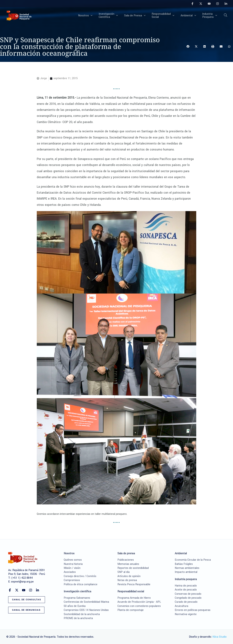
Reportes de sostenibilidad (133, 568)
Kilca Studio (220, 637)
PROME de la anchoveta (78, 618)
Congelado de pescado (188, 598)
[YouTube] (209, 4)
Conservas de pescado (188, 594)
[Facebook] (192, 4)
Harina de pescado (186, 586)
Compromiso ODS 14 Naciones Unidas (86, 610)
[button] (97, 16)
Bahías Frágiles (184, 564)
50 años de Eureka (75, 606)
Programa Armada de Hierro (134, 598)
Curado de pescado (186, 602)
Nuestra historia (73, 564)
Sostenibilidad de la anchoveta (82, 614)
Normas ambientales (187, 568)
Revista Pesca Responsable (134, 584)
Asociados (70, 572)
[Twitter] (201, 4)
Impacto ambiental (186, 572)
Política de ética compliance (81, 584)
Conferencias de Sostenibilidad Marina (86, 602)
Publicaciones (126, 560)
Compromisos (72, 580)
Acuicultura (181, 606)
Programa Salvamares (77, 598)
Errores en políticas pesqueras (193, 610)
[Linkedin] (226, 4)
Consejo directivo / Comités (80, 576)
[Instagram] (218, 4)
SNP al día (124, 572)
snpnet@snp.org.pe (22, 582)
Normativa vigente (186, 614)
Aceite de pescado (186, 590)
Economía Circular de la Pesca (193, 560)
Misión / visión (72, 568)
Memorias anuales (128, 564)
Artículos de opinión (129, 576)
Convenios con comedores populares (139, 606)
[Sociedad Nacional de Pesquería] (19, 15)
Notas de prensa (127, 580)
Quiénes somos (73, 560)
